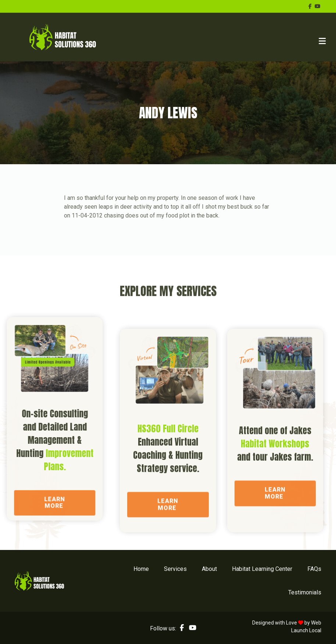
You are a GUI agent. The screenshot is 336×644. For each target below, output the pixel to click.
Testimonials (305, 592)
